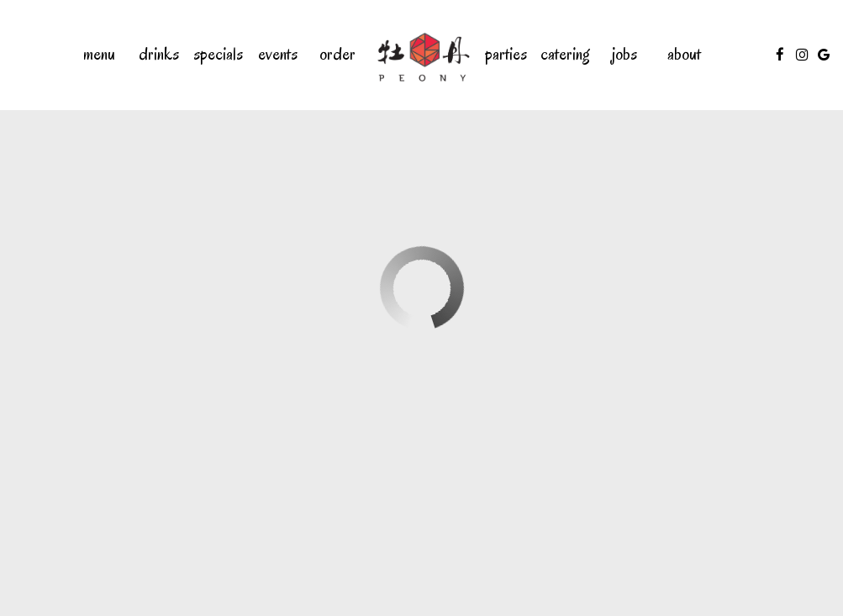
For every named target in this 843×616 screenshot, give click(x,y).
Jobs (624, 55)
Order (337, 55)
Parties (506, 55)
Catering (565, 55)
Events (278, 55)
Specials (218, 55)
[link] (422, 55)
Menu (99, 55)
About (684, 55)
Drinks (159, 55)
